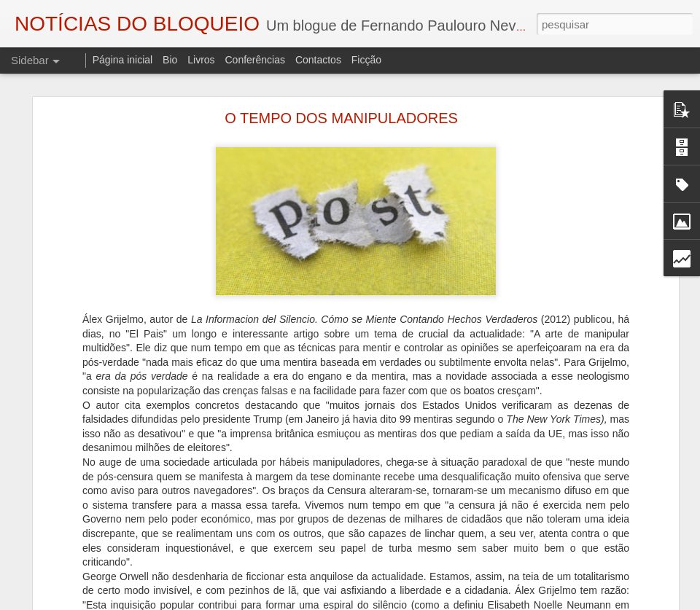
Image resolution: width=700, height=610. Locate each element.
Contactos (318, 60)
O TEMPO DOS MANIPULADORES (341, 118)
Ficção (366, 60)
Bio (170, 60)
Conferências (255, 60)
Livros (201, 60)
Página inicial (123, 60)
